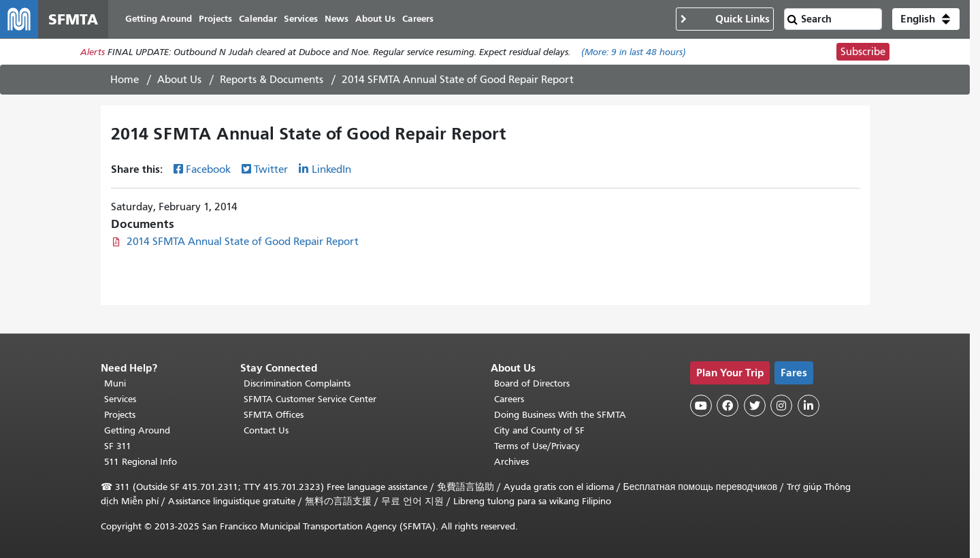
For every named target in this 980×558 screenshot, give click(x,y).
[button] (926, 19)
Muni (115, 383)
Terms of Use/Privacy (537, 446)
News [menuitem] (337, 19)
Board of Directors (532, 383)
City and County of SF (539, 430)
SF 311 (118, 446)
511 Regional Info (141, 462)
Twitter (271, 169)
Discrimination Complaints (297, 383)
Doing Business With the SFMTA (560, 415)
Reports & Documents (272, 80)
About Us (179, 80)
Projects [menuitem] (215, 19)
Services (120, 399)
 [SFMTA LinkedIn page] (808, 406)
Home (125, 80)
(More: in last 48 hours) (634, 52)
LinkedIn (331, 169)
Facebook (208, 169)
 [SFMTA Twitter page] (755, 406)
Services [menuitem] (301, 19)
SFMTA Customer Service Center (310, 399)
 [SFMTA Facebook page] (728, 406)
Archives (511, 462)
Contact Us (266, 430)
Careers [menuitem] (418, 19)
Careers (509, 399)
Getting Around (137, 430)
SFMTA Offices (274, 415)
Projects (120, 415)
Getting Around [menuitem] (159, 19)
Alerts (93, 52)
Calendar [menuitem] (258, 19)
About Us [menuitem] (375, 19)
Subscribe (863, 52)
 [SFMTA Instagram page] (781, 406)
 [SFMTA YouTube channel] (701, 406)
